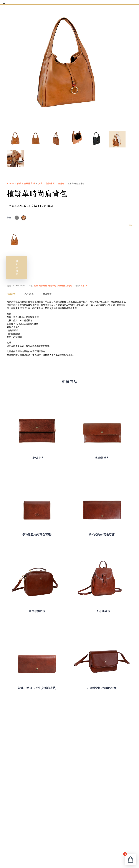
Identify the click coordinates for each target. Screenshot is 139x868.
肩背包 (61, 184)
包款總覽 (50, 184)
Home (10, 184)
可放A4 (84, 272)
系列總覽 (61, 272)
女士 (40, 184)
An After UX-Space (63, 865)
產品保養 (47, 280)
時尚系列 (52, 272)
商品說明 (11, 280)
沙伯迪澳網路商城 (26, 184)
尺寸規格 (29, 280)
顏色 (9, 218)
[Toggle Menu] (4, 4)
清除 (130, 225)
